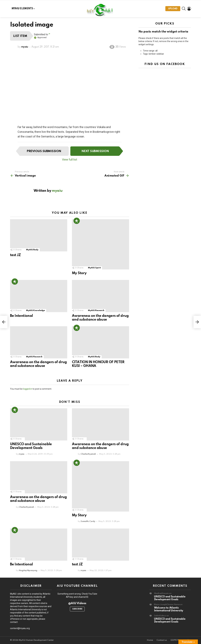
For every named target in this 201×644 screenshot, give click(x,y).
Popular (77, 221)
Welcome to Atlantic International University (169, 609)
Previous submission (44, 151)
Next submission (95, 151)
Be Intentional (22, 316)
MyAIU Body (32, 250)
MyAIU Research (96, 310)
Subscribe (77, 609)
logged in (28, 389)
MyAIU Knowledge (35, 310)
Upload (173, 9)
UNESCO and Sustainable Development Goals (170, 598)
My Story (79, 273)
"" (49, 34)
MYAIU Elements (22, 9)
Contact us (162, 640)
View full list (70, 160)
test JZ (15, 255)
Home (150, 640)
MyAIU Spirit (94, 268)
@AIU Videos (77, 603)
